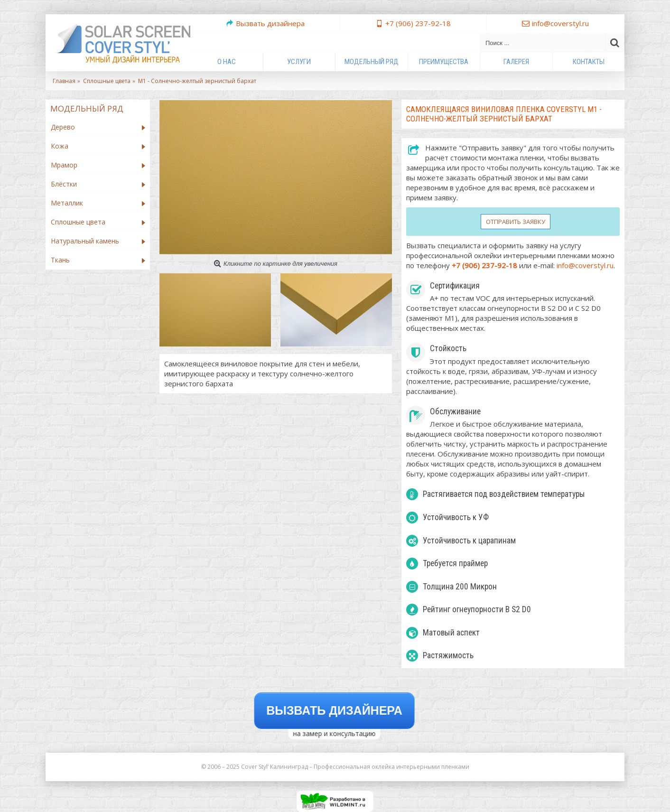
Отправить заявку (516, 222)
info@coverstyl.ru (585, 265)
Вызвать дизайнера (335, 710)
